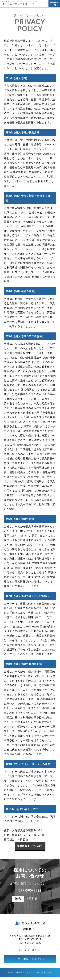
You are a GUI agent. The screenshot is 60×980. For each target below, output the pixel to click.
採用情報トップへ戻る (30, 846)
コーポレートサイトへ (23, 4)
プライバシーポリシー (30, 953)
